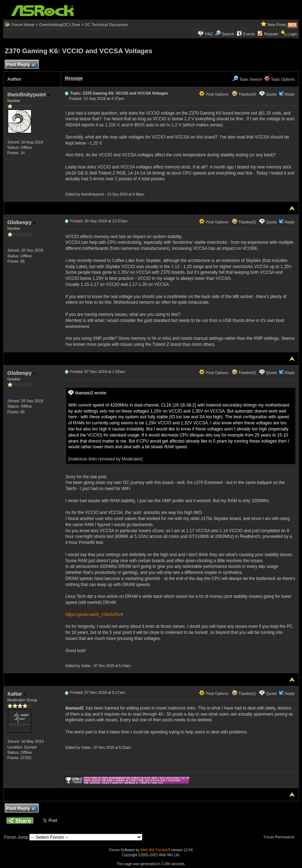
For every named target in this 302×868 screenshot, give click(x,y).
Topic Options (280, 79)
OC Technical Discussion (106, 25)
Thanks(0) (244, 94)
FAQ (209, 34)
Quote (271, 94)
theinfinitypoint (28, 94)
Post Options (214, 94)
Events (246, 34)
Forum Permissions (281, 837)
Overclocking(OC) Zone (60, 25)
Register (271, 34)
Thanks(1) (244, 693)
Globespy (21, 222)
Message (74, 78)
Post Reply (21, 65)
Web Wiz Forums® (155, 850)
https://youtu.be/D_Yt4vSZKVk (94, 615)
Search (228, 34)
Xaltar (17, 694)
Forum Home (23, 25)
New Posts (277, 25)
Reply (290, 94)
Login (293, 34)
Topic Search (247, 79)
